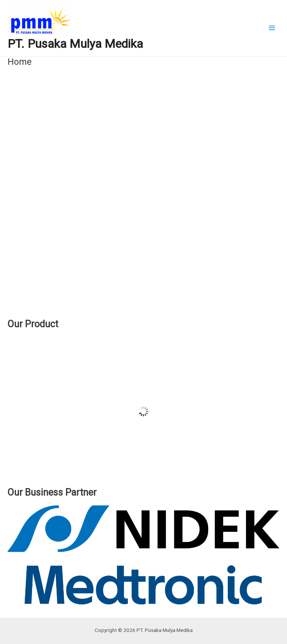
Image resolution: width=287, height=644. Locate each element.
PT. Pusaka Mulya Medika (75, 44)
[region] (143, 197)
